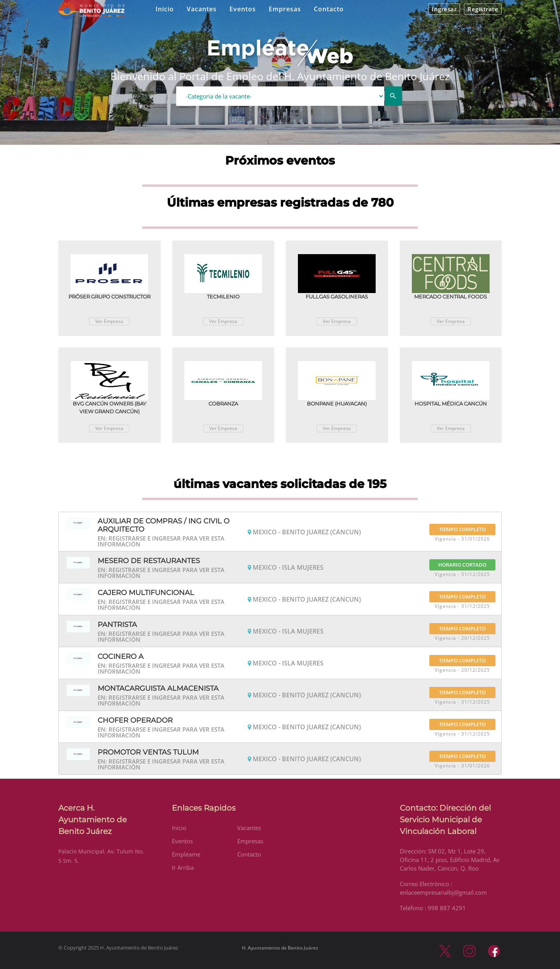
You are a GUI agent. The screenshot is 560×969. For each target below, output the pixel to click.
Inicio (165, 9)
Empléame (186, 854)
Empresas (285, 9)
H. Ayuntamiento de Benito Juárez (280, 948)
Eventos (243, 9)
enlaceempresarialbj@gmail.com (443, 892)
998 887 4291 (447, 908)
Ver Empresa (109, 321)
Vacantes (202, 9)
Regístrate (483, 9)
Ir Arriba (183, 867)
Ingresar (444, 9)
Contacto (329, 9)
